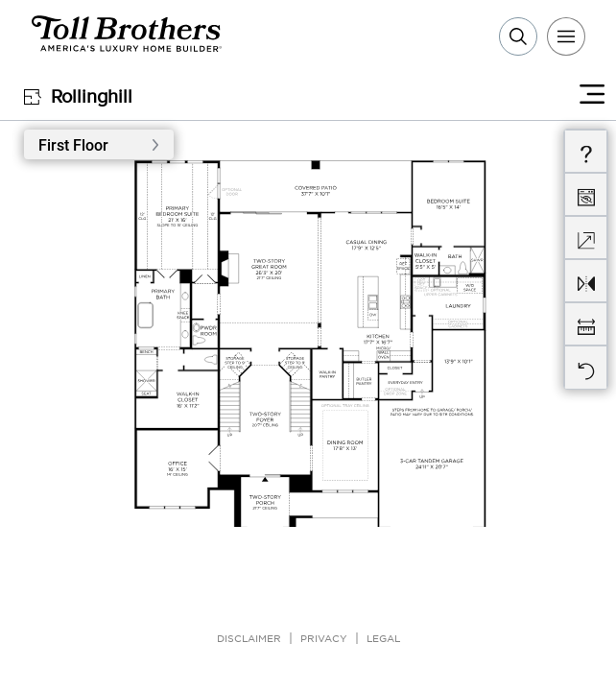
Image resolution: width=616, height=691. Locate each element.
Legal (383, 638)
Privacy (324, 638)
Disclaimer (249, 638)
